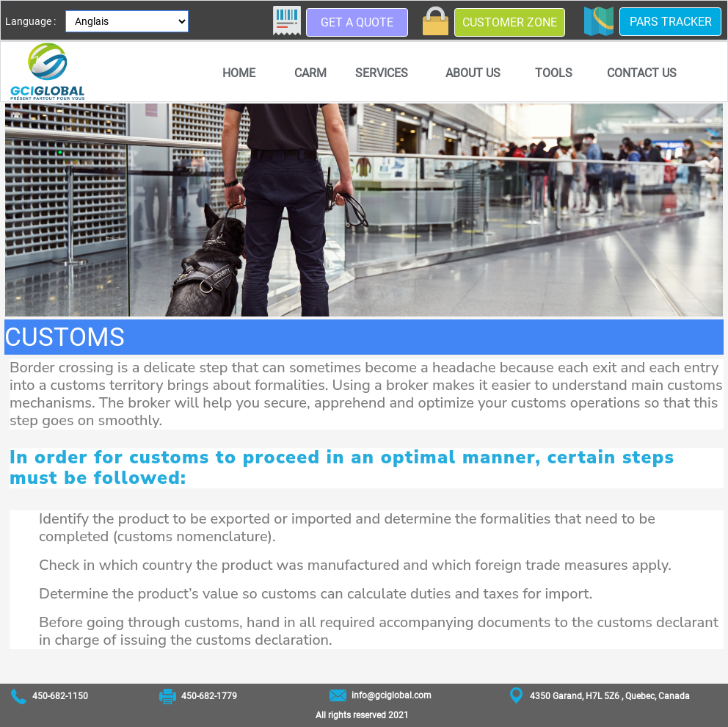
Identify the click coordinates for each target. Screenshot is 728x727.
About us (473, 73)
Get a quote (357, 22)
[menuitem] (239, 73)
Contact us (642, 73)
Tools (554, 73)
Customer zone (510, 22)
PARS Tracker (671, 22)
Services (382, 73)
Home (239, 73)
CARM (310, 73)
